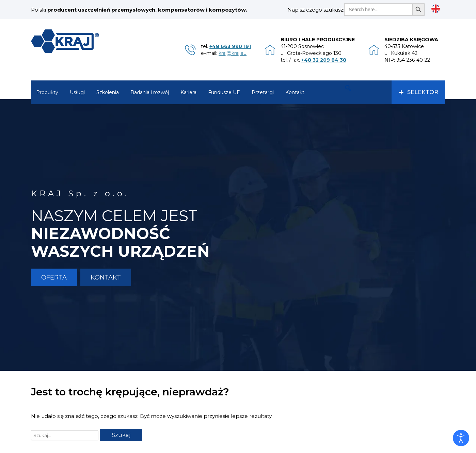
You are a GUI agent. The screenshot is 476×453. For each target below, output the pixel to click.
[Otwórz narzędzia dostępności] (461, 438)
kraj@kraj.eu (233, 53)
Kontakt (295, 92)
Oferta (54, 277)
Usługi (77, 92)
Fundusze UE (224, 92)
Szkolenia (108, 92)
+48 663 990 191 (230, 46)
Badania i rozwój (150, 92)
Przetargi (263, 92)
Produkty (47, 92)
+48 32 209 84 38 (324, 60)
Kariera (188, 92)
